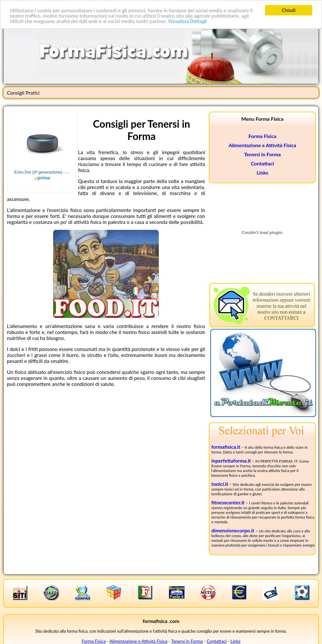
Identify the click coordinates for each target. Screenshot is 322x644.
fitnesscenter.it (228, 502)
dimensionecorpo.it (233, 530)
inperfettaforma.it (231, 461)
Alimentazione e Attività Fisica (262, 145)
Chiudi (289, 10)
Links (262, 172)
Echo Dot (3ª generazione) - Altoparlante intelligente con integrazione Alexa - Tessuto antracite (42, 172)
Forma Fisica (262, 136)
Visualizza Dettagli (187, 21)
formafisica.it (226, 447)
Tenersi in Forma (262, 154)
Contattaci (263, 163)
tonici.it (220, 484)
